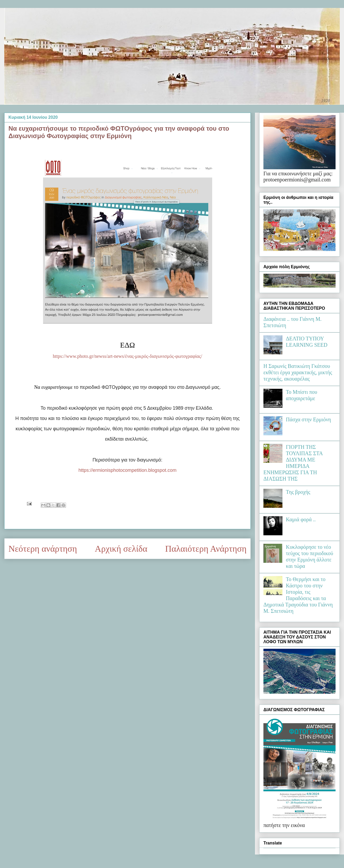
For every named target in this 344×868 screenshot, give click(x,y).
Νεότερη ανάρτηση (43, 549)
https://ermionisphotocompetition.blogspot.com (127, 470)
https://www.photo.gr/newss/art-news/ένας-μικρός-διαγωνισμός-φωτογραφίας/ (127, 356)
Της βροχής (298, 492)
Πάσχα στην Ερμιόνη (308, 419)
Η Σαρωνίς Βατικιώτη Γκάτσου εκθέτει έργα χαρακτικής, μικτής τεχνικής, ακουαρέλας (298, 372)
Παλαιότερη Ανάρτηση (206, 549)
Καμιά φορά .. (301, 519)
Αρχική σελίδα (121, 549)
